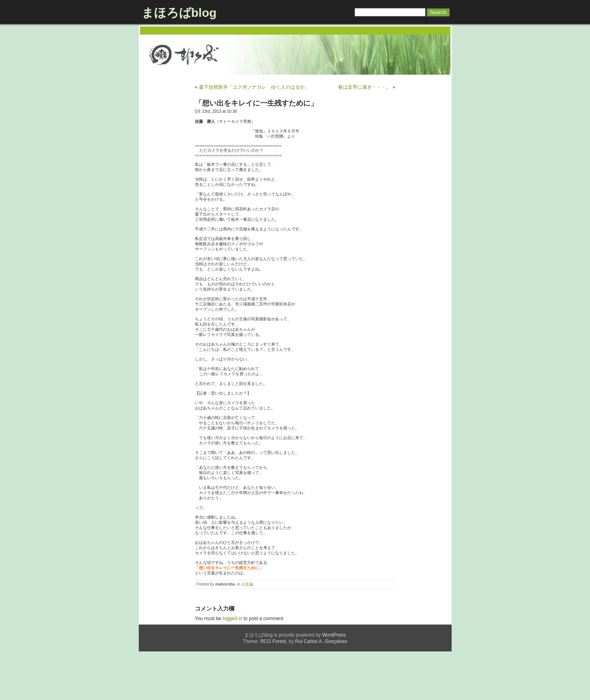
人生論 (247, 633)
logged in (232, 667)
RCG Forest (273, 690)
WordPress (334, 684)
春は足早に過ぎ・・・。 (365, 87)
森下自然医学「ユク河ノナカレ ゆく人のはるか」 (254, 87)
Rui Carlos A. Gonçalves (321, 690)
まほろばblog (179, 13)
